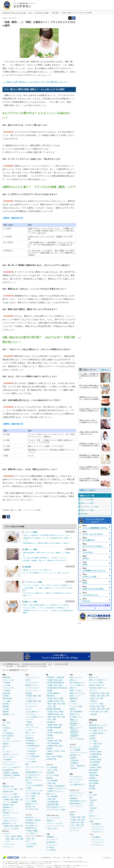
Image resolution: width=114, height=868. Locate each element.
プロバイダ (93, 691)
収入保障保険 (95, 762)
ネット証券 (6, 723)
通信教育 (49, 748)
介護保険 (92, 778)
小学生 (63, 751)
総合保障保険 (94, 781)
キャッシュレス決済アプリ (12, 767)
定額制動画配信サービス (34, 772)
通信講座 (49, 778)
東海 (12, 800)
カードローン (7, 752)
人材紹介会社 (74, 732)
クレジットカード (9, 757)
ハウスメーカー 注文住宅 (11, 829)
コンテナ (30, 719)
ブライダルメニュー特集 (33, 582)
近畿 (16, 800)
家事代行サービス (32, 685)
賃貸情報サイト (8, 807)
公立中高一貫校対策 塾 (54, 733)
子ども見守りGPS (32, 809)
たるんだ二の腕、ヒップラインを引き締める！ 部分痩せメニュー (46, 608)
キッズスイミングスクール (55, 826)
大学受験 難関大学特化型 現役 (57, 688)
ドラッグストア (52, 840)
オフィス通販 (30, 799)
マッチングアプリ (76, 806)
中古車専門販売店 (33, 746)
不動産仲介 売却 (8, 786)
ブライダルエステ (76, 777)
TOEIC (50, 786)
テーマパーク (74, 830)
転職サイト (73, 688)
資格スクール (51, 794)
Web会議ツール (75, 755)
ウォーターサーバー (32, 677)
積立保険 (92, 788)
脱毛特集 (28, 567)
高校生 (50, 751)
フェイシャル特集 (31, 532)
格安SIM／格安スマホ (97, 685)
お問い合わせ (57, 858)
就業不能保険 (94, 770)
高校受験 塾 (50, 696)
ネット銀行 (6, 738)
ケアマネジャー (61, 788)
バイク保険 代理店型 (96, 733)
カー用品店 (50, 847)
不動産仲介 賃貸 (8, 805)
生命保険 (6, 704)
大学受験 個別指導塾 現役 (55, 683)
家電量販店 (50, 837)
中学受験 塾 (50, 722)
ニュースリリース (34, 858)
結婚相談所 (73, 798)
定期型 (99, 752)
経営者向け (75, 760)
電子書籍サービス (32, 778)
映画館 (72, 815)
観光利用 (30, 847)
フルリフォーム (9, 818)
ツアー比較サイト (32, 833)
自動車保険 (6, 677)
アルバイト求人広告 (77, 739)
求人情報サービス (76, 717)
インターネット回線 (96, 704)
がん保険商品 (94, 765)
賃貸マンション (8, 810)
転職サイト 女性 (75, 691)
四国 (92, 698)
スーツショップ (52, 845)
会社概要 (24, 858)
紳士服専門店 (51, 842)
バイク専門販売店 (33, 756)
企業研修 (73, 758)
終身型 (93, 752)
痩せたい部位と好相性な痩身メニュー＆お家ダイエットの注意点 (46, 605)
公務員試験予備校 (53, 804)
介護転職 (73, 701)
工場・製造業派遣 (76, 712)
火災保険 (6, 696)
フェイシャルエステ (98, 518)
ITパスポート (59, 791)
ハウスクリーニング (32, 688)
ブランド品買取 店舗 (33, 793)
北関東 (13, 836)
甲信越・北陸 (59, 701)
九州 (21, 800)
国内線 (29, 831)
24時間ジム (50, 821)
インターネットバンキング (12, 741)
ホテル (28, 841)
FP (49, 781)
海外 (33, 839)
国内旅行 (30, 820)
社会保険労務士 (60, 786)
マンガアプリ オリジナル (34, 791)
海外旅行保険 (7, 698)
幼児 (49, 770)
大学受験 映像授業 (53, 693)
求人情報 (79, 858)
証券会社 (7, 728)
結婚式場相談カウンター (78, 801)
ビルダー (7, 834)
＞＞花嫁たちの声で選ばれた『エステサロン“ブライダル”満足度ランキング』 (35, 82)
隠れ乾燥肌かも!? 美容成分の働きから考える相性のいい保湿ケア (47, 543)
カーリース (29, 735)
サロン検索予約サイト (77, 785)
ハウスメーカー (9, 844)
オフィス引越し (31, 796)
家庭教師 (49, 754)
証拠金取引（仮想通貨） (13, 775)
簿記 (54, 783)
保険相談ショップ (9, 714)
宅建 (49, 783)
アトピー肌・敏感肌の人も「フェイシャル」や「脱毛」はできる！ (47, 573)
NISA (4, 725)
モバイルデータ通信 (96, 683)
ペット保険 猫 (94, 746)
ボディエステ (74, 782)
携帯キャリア (94, 677)
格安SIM (93, 688)
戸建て (16, 789)
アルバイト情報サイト (77, 685)
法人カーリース (75, 747)
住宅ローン (6, 746)
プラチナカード (98, 832)
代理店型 (7, 683)
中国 (108, 696)
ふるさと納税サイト (32, 712)
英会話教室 (50, 773)
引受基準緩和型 (96, 754)
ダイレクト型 (9, 680)
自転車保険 (6, 693)
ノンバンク (14, 754)
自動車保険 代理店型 (96, 728)
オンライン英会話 (53, 775)
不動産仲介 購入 (8, 792)
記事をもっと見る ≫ (88, 487)
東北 (8, 836)
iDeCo (91, 805)
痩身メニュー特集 (31, 602)
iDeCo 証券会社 (8, 736)
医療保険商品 (94, 749)
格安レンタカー (31, 733)
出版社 (29, 788)
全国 (82, 825)
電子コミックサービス (33, 780)
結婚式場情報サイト (77, 804)
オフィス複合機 (31, 801)
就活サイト (73, 680)
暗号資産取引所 (8, 770)
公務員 (50, 791)
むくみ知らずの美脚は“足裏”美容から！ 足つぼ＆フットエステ (45, 558)
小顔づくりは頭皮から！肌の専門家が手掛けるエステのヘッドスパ (47, 535)
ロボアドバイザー (9, 778)
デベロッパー (9, 847)
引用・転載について (69, 858)
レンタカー (29, 730)
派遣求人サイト (75, 714)
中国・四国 (19, 839)
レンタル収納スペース (35, 717)
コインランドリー (32, 691)
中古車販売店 (30, 743)
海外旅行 (38, 820)
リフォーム (6, 815)
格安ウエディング (76, 796)
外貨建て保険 (94, 775)
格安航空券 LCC (31, 828)
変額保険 (92, 786)
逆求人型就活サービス (77, 683)
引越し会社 (29, 725)
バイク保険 (6, 685)
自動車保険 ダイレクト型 (98, 725)
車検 (27, 764)
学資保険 (6, 712)
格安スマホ (102, 688)
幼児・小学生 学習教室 (54, 756)
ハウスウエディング (77, 793)
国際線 (36, 831)
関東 (84, 817)
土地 (21, 789)
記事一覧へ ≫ (105, 367)
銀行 (6, 731)
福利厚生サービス (32, 804)
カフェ (28, 770)
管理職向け (75, 763)
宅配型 (29, 722)
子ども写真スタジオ (32, 775)
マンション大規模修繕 (10, 802)
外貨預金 (6, 744)
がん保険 (6, 709)
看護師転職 (73, 698)
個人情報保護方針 (46, 858)
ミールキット (30, 698)
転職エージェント (76, 696)
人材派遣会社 (74, 736)
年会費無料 (8, 760)
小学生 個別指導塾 (53, 743)
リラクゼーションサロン (55, 823)
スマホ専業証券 (8, 733)
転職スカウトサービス (77, 693)
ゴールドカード (9, 765)
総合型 (29, 783)
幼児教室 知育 (51, 759)
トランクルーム (31, 714)
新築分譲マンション (9, 823)
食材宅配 (28, 693)
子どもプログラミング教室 (56, 810)
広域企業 (94, 701)
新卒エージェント (76, 728)
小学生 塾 (50, 738)
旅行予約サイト (31, 817)
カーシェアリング (32, 727)
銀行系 (6, 754)
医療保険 (6, 706)
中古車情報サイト (32, 741)
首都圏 (6, 800)
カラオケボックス (76, 828)
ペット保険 (6, 701)
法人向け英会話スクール (55, 807)
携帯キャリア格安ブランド (98, 680)
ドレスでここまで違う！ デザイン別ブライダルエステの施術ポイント (48, 585)
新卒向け (74, 768)
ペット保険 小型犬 (95, 744)
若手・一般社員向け (78, 766)
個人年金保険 (94, 783)
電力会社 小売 (30, 807)
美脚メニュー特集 (31, 549)
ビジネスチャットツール (78, 753)
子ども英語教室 (52, 767)
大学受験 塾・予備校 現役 (55, 677)
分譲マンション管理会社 (11, 797)
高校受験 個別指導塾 (54, 709)
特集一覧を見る (70, 532)
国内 (28, 839)
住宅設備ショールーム (10, 813)
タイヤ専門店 (51, 850)
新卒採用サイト (75, 724)
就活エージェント (76, 677)
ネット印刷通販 (75, 750)
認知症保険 (93, 773)
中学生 (56, 751)
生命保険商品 (94, 757)
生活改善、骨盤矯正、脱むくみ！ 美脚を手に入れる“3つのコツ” (46, 561)
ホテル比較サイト (32, 825)
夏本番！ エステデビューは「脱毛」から (38, 570)
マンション (8, 789)
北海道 (50, 698)
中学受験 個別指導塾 (54, 727)
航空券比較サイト (32, 823)
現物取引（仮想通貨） (12, 773)
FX (3, 749)
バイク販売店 (30, 754)
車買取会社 (29, 738)
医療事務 (54, 781)
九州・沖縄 (52, 706)
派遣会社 (73, 709)
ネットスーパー (31, 704)
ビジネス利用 (32, 844)
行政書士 (51, 788)
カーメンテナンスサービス (35, 767)
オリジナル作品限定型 (35, 785)
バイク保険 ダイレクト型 (98, 731)
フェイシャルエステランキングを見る (95, 602)
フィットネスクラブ (53, 818)
